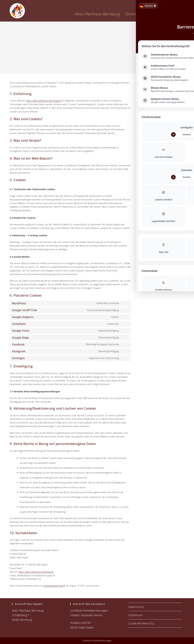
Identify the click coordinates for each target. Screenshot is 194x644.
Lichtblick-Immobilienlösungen (97, 641)
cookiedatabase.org (53, 586)
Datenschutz (136, 607)
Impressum (135, 615)
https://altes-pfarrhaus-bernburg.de (44, 101)
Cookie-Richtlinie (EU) (141, 623)
